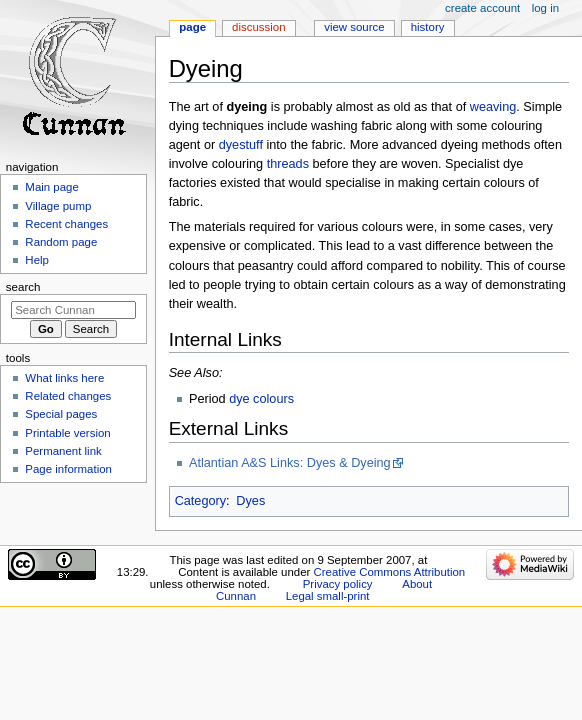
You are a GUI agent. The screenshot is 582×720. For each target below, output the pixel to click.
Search (23, 287)
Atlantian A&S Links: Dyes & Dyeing (290, 463)
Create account (482, 8)
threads (288, 164)
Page (192, 27)
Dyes (250, 501)
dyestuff (241, 145)
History (428, 27)
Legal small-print (328, 596)
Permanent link (63, 451)
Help (37, 260)
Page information (68, 469)
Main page (52, 187)
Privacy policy (338, 584)
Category (200, 501)
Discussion (258, 27)
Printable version (67, 433)
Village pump (58, 206)
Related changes (68, 396)
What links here (64, 378)
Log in (545, 8)
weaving (493, 107)
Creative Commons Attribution (389, 572)
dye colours (261, 399)
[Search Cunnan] (73, 310)
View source (354, 27)
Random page (61, 242)
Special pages (61, 414)
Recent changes (66, 224)
